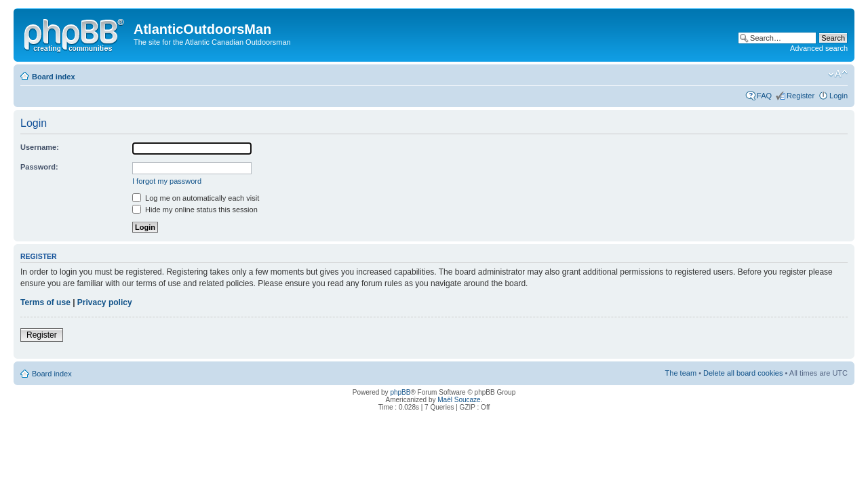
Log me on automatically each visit (196, 198)
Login (839, 96)
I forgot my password (167, 181)
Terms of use (45, 302)
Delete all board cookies (743, 373)
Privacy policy (105, 302)
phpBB (400, 392)
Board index (54, 77)
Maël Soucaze (459, 400)
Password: (39, 167)
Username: (40, 147)
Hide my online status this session (195, 210)
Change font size (838, 74)
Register (801, 96)
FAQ (764, 96)
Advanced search (819, 48)
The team (681, 373)
